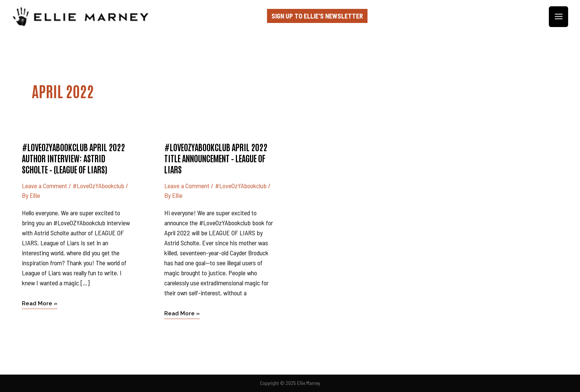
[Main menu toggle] (558, 17)
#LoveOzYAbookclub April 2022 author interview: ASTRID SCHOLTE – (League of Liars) (73, 158)
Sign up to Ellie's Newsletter (317, 16)
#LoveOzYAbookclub (98, 186)
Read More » (40, 303)
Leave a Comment (45, 186)
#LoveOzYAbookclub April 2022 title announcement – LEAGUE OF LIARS (216, 158)
